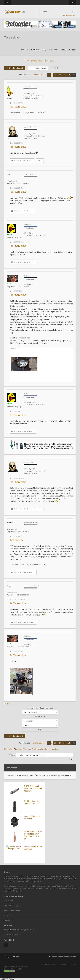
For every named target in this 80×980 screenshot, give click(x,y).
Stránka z (39, 75)
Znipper (10, 586)
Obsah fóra (26, 49)
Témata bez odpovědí (33, 61)
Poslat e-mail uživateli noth (21, 211)
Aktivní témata (49, 61)
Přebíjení (45, 49)
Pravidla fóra (9, 901)
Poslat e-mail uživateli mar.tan (22, 572)
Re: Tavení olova (18, 107)
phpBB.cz (19, 969)
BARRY (9, 235)
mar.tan (10, 523)
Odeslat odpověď (15, 68)
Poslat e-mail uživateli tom (21, 161)
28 (55, 75)
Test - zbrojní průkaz (12, 910)
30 (64, 75)
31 (69, 75)
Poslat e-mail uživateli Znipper (23, 622)
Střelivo (36, 49)
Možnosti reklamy (11, 935)
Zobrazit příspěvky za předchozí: (40, 711)
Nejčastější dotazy (11, 906)
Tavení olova (12, 37)
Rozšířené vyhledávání (69, 15)
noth (9, 174)
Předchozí (8, 704)
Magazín (7, 915)
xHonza (10, 98)
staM (9, 283)
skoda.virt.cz (9, 920)
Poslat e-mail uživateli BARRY (22, 262)
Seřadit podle (40, 719)
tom (8, 138)
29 (60, 75)
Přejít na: (12, 755)
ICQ (39, 161)
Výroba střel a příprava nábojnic (64, 49)
